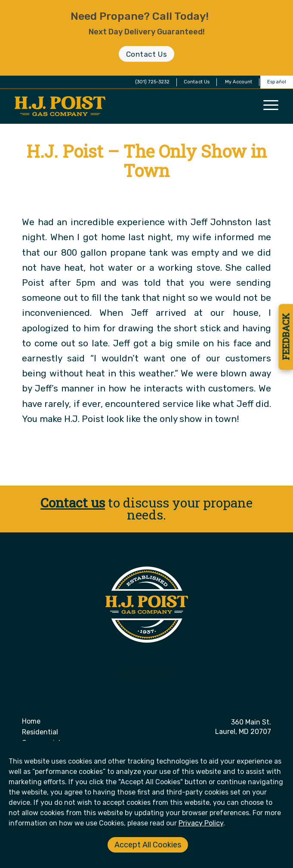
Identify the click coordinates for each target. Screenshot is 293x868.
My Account (239, 82)
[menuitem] (197, 82)
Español (277, 82)
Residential (40, 732)
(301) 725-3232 (152, 82)
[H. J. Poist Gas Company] (120, 106)
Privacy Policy (201, 823)
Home (31, 721)
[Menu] (271, 105)
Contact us (73, 503)
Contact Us (197, 82)
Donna (180, 195)
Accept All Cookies (148, 845)
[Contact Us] (146, 54)
